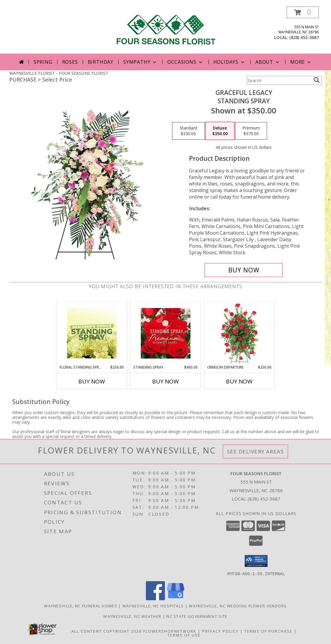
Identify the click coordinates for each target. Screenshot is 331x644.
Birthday (101, 62)
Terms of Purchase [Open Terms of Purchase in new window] (268, 631)
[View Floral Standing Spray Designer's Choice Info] (92, 333)
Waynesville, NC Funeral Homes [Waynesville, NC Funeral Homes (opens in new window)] (81, 606)
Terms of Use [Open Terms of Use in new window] (184, 635)
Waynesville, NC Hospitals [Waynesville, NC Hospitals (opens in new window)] (153, 606)
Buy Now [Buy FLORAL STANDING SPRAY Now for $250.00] (92, 381)
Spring (43, 62)
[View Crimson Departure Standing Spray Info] (239, 333)
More (301, 62)
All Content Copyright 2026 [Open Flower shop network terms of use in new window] (107, 631)
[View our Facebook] (155, 598)
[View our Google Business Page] (176, 598)
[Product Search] (279, 80)
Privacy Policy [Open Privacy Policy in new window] (220, 631)
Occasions (185, 62)
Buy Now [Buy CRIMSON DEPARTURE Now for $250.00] (239, 381)
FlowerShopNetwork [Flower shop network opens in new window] (170, 631)
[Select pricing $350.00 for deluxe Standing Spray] (220, 131)
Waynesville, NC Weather (132, 616)
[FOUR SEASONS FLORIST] (165, 27)
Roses (70, 62)
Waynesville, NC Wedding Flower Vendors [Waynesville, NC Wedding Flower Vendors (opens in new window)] (238, 606)
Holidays (229, 62)
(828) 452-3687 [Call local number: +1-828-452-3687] (304, 37)
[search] (317, 80)
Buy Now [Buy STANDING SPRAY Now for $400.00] (165, 381)
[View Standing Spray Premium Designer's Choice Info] (166, 333)
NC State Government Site (197, 616)
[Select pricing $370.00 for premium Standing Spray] (251, 131)
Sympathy (140, 62)
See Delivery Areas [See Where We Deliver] (256, 452)
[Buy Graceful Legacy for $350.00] (244, 270)
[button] (303, 12)
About (268, 62)
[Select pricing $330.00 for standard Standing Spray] (188, 131)
